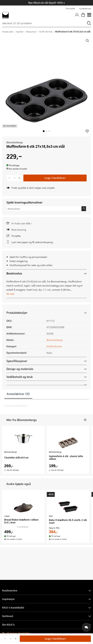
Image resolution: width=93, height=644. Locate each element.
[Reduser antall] (9, 178)
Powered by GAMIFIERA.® (16, 406)
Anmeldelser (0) (18, 394)
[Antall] (14, 178)
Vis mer (10, 294)
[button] (87, 131)
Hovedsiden (8, 32)
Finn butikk (70, 9)
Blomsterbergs (15, 142)
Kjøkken (20, 32)
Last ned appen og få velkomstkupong (32, 242)
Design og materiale (20, 369)
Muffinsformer (46, 32)
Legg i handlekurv (55, 178)
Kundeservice (85, 9)
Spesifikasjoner (17, 361)
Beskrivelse (14, 273)
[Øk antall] (20, 178)
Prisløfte (16, 236)
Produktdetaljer (17, 313)
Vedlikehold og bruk (20, 377)
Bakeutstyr (31, 32)
